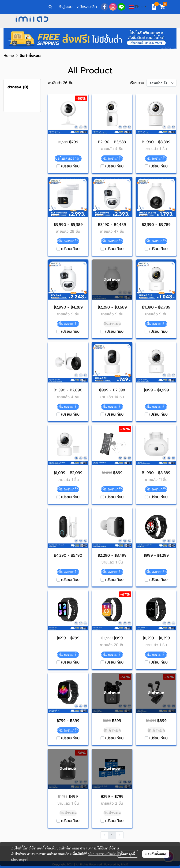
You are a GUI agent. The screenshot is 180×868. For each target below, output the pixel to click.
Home (9, 56)
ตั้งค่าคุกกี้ (128, 854)
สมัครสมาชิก (87, 7)
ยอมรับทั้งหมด (156, 854)
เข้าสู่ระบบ (65, 7)
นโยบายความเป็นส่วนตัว (105, 854)
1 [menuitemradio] (112, 835)
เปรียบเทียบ (70, 166)
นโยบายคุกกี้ (19, 859)
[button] (50, 7)
